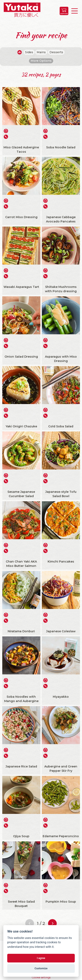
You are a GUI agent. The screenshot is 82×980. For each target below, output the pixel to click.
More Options (41, 61)
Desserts (56, 52)
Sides (29, 52)
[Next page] (52, 923)
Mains (41, 52)
